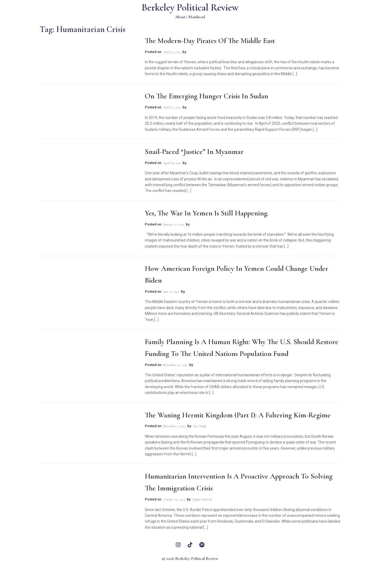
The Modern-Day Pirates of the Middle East (210, 41)
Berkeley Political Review (190, 8)
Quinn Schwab (202, 499)
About (180, 17)
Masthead (197, 17)
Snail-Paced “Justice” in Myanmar (194, 152)
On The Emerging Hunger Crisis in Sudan (206, 96)
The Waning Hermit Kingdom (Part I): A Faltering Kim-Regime (238, 415)
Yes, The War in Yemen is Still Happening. (207, 213)
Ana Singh (200, 426)
